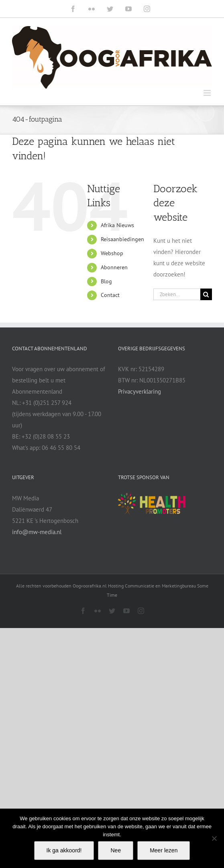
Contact (110, 295)
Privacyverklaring (139, 391)
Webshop (112, 253)
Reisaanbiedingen (122, 239)
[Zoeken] (206, 294)
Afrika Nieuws (117, 225)
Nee (116, 850)
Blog (106, 281)
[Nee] (214, 838)
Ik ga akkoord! (64, 850)
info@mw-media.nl (37, 532)
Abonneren (114, 267)
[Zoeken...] (177, 294)
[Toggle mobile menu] (208, 93)
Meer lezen (164, 850)
